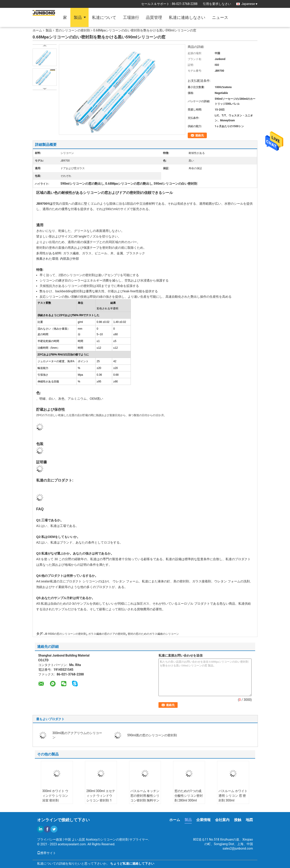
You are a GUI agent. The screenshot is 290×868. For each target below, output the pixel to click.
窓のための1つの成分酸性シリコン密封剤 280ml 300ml (189, 796)
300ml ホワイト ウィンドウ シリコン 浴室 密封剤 (55, 796)
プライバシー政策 (50, 839)
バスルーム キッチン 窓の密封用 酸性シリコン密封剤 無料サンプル (145, 798)
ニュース (220, 17)
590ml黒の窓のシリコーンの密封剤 (152, 735)
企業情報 (203, 820)
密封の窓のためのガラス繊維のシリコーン (153, 634)
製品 (78, 17)
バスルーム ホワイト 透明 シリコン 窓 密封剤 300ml (233, 796)
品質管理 (154, 17)
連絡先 (200, 135)
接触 (238, 820)
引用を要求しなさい (217, 4)
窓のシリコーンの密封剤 (73, 30)
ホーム (37, 30)
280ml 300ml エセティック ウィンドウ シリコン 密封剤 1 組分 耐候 (101, 798)
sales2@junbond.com (238, 848)
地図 (249, 820)
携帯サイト (47, 853)
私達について (104, 17)
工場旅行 (131, 17)
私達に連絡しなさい (187, 17)
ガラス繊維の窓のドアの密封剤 (107, 634)
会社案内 (222, 820)
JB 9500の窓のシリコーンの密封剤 (65, 634)
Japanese (249, 4)
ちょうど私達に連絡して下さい (132, 864)
